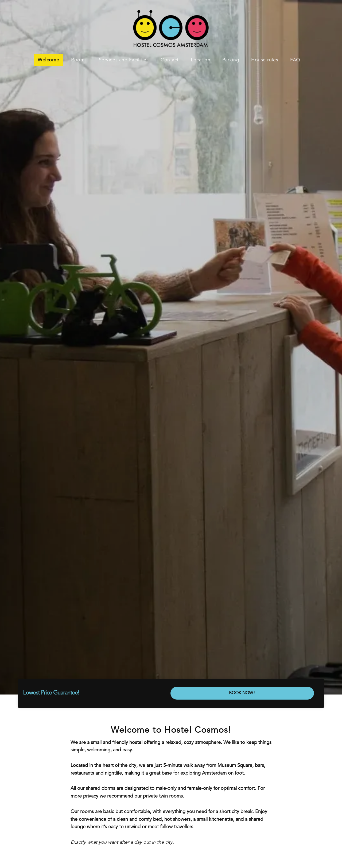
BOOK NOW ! (242, 693)
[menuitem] (50, 60)
